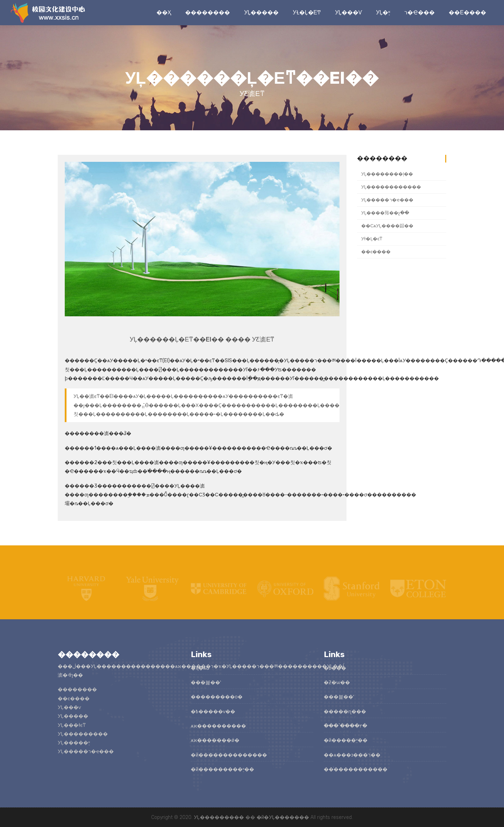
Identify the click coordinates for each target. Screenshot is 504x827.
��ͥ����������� (356, 769)
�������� (208, 12)
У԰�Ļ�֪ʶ (383, 12)
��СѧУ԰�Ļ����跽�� (387, 226)
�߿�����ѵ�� (213, 712)
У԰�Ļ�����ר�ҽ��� (387, 200)
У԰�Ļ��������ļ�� (387, 174)
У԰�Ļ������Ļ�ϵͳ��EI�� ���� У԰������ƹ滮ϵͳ (202, 339)
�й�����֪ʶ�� (346, 740)
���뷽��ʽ (206, 683)
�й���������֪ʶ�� (222, 769)
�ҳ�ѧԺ (200, 668)
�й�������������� (229, 755)
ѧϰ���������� (218, 726)
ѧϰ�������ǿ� (215, 740)
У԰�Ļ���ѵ (348, 12)
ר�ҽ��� (419, 12)
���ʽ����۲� (345, 726)
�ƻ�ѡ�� (337, 683)
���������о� (217, 697)
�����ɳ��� (345, 712)
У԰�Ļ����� (261, 12)
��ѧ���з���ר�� (352, 755)
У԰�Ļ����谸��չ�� (385, 213)
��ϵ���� (467, 12)
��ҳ (164, 12)
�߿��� (335, 668)
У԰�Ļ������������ (391, 187)
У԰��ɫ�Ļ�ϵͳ (307, 12)
